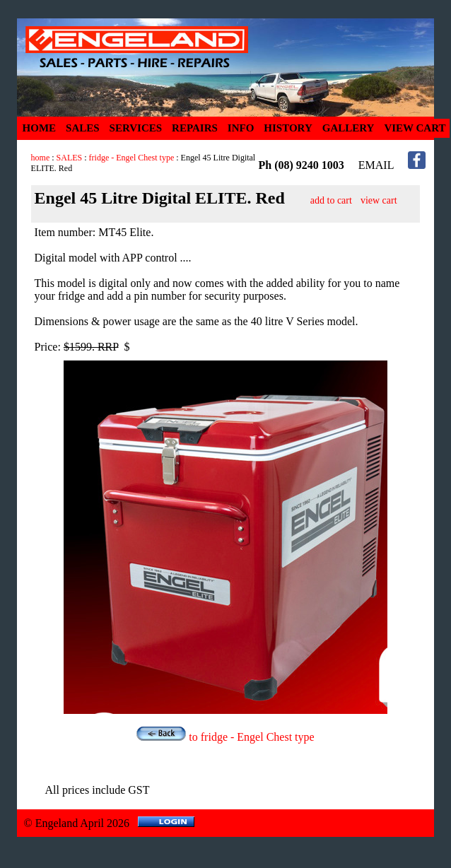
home (41, 158)
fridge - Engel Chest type (132, 158)
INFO (241, 128)
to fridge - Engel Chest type (225, 737)
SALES (83, 128)
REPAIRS (195, 128)
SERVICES (136, 128)
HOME (40, 128)
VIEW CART (415, 128)
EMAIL (376, 165)
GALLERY (348, 128)
